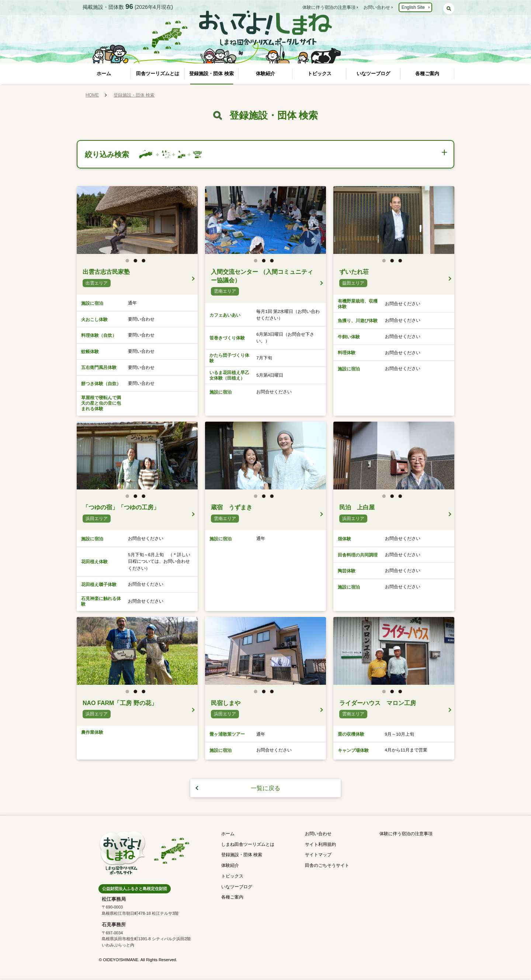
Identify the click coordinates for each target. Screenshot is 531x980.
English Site (413, 7)
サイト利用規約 (320, 845)
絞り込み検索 (109, 155)
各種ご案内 (427, 74)
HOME (92, 95)
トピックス (320, 74)
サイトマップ (318, 856)
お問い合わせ (377, 7)
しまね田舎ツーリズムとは (248, 845)
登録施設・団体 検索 (211, 74)
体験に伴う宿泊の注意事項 (329, 7)
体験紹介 (265, 74)
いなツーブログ (373, 74)
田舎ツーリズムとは (158, 74)
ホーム (104, 74)
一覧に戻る (265, 789)
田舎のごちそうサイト (327, 867)
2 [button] (137, 264)
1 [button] (129, 264)
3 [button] (145, 264)
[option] (137, 221)
